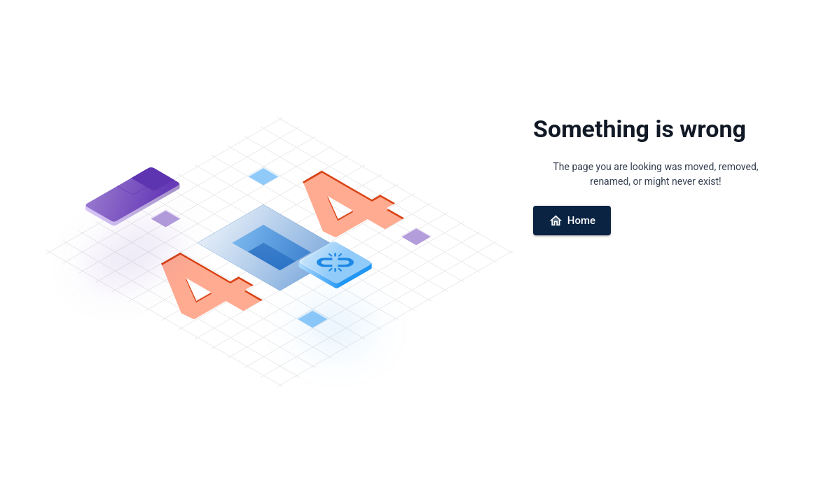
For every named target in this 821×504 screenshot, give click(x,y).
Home (572, 221)
